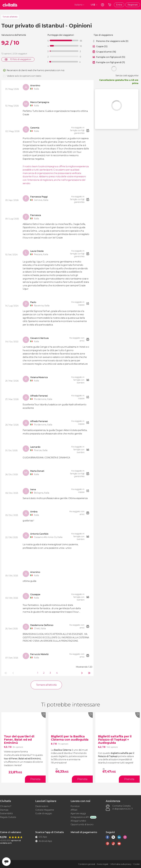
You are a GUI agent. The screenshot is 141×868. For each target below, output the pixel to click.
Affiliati (74, 810)
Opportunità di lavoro (82, 824)
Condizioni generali (87, 864)
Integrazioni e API (80, 817)
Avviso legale (103, 864)
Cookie (136, 864)
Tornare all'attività (10, 17)
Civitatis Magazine (45, 810)
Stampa (4, 810)
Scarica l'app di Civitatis (50, 832)
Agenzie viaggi (78, 813)
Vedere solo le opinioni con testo (24, 76)
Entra (119, 5)
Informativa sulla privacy (121, 864)
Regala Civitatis (8, 817)
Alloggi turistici (78, 821)
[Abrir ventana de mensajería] (6, 862)
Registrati (133, 5)
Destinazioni (42, 806)
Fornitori (75, 806)
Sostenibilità (6, 813)
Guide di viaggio (44, 813)
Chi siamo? (6, 806)
